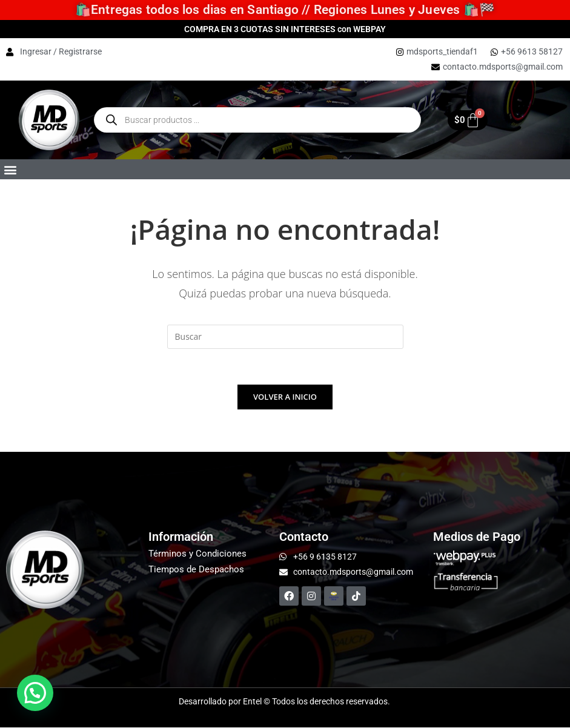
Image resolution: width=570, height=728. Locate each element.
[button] (10, 169)
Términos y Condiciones (197, 554)
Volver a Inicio (285, 397)
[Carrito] (467, 120)
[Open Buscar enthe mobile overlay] (257, 120)
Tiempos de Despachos (196, 570)
